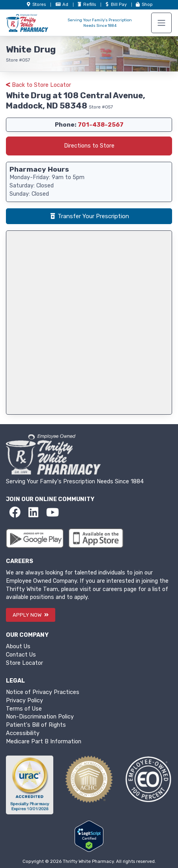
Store (36, 5)
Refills (87, 5)
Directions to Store (89, 146)
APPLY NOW (31, 615)
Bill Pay (116, 5)
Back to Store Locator (38, 85)
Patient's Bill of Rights (36, 725)
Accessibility (23, 733)
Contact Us (21, 655)
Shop (144, 5)
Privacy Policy (24, 701)
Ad (63, 5)
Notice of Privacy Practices (43, 692)
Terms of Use (24, 709)
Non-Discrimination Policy (40, 717)
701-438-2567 (101, 125)
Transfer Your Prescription (89, 216)
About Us (18, 646)
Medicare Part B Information (44, 742)
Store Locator (24, 663)
